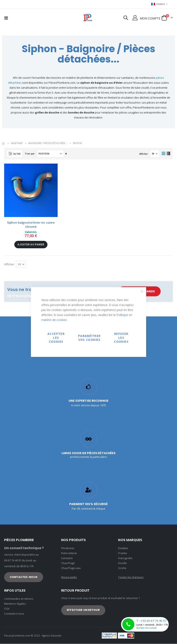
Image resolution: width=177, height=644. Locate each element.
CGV (7, 609)
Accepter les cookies (56, 338)
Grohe (122, 568)
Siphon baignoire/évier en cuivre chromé (31, 224)
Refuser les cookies (121, 338)
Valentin (31, 232)
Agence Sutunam (52, 636)
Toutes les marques (131, 577)
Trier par (30, 154)
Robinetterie (69, 553)
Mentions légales (15, 604)
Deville (122, 563)
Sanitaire (67, 558)
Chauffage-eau (71, 568)
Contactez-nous (14, 614)
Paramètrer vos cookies (89, 338)
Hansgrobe (125, 558)
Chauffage (68, 563)
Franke (122, 553)
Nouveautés (69, 577)
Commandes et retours (19, 599)
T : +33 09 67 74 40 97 (145, 624)
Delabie (123, 548)
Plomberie (68, 548)
